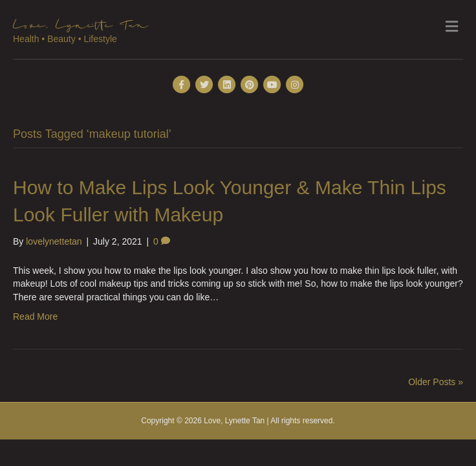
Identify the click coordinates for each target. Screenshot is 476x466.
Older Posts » (436, 382)
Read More (35, 316)
